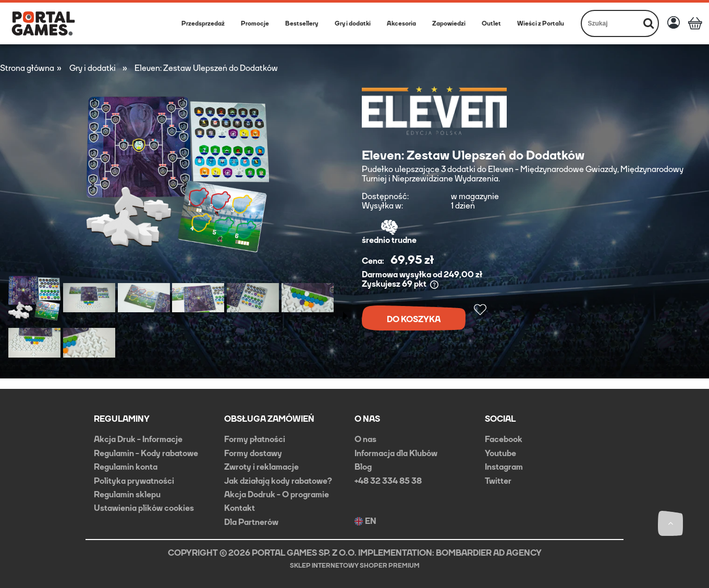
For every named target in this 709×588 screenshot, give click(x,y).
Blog (363, 467)
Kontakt (240, 508)
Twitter (498, 481)
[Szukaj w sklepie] (611, 23)
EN (365, 521)
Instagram (504, 467)
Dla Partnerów (251, 522)
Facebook (504, 439)
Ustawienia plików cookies (144, 508)
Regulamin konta (126, 467)
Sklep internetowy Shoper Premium (355, 566)
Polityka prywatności (134, 481)
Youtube (500, 453)
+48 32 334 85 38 (388, 481)
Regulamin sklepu (127, 494)
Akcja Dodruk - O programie (277, 494)
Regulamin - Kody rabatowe (146, 453)
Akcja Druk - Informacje (138, 439)
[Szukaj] (649, 23)
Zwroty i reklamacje (261, 467)
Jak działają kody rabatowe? (278, 481)
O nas (365, 439)
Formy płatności (255, 439)
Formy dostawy (253, 453)
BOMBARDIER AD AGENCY (489, 553)
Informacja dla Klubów (396, 453)
